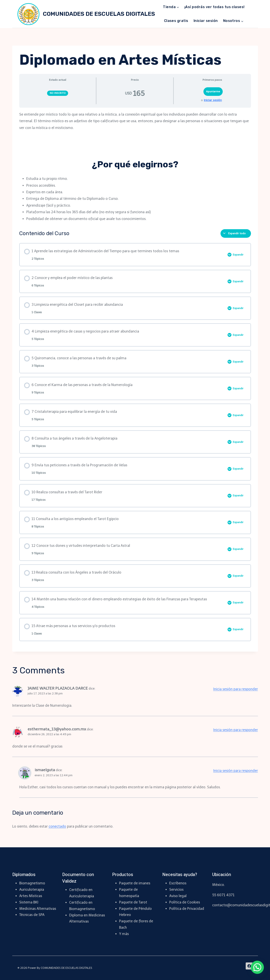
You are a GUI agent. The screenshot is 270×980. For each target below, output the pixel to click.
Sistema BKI (29, 902)
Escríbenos (178, 883)
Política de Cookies (185, 902)
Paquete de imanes (135, 883)
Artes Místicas (31, 896)
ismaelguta (45, 770)
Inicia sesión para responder (236, 689)
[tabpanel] (135, 167)
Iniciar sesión (206, 21)
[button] (257, 967)
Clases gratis (176, 21)
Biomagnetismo (32, 883)
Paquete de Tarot (133, 902)
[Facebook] (249, 966)
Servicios (176, 890)
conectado (57, 826)
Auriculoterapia (32, 890)
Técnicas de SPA (32, 915)
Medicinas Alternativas (38, 909)
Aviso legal (178, 896)
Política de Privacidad (187, 909)
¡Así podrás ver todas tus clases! (214, 7)
